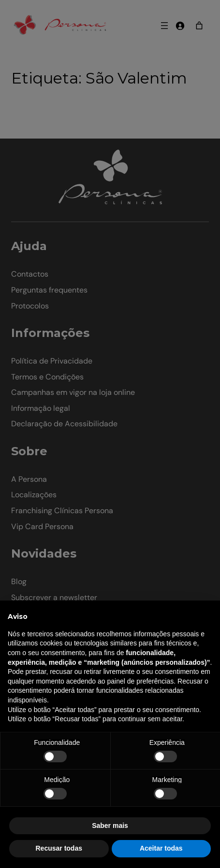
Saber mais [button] (110, 826)
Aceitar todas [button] (161, 848)
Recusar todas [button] (59, 848)
